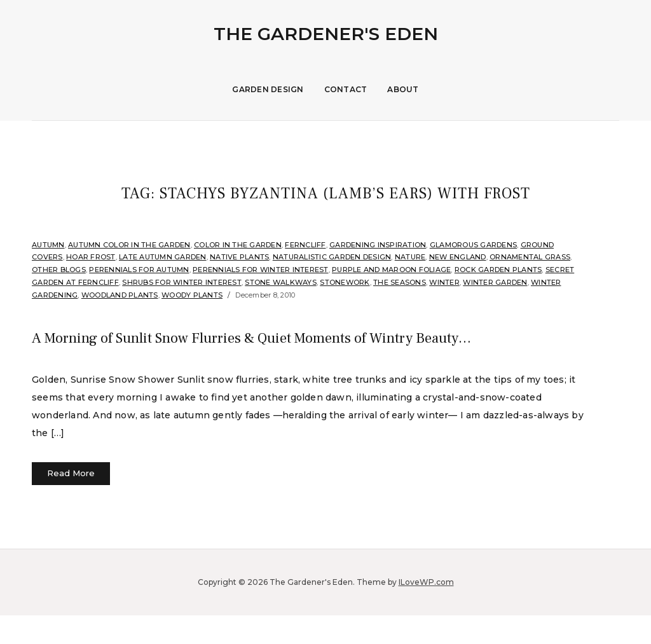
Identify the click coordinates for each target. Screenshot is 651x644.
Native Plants (239, 257)
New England (458, 257)
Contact (346, 89)
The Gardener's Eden (326, 34)
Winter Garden (495, 282)
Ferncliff (305, 245)
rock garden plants (498, 270)
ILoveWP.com (426, 611)
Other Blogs (59, 270)
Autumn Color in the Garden (129, 245)
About (403, 89)
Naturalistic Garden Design (332, 257)
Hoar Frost (91, 257)
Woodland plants (120, 295)
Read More (71, 502)
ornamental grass (530, 257)
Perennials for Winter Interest (261, 270)
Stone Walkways (281, 282)
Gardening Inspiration (378, 245)
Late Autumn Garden (163, 257)
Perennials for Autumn (139, 270)
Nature (410, 257)
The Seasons (400, 282)
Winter (444, 282)
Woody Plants (192, 295)
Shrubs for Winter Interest (182, 282)
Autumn (48, 245)
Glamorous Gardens (473, 245)
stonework (345, 282)
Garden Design (268, 89)
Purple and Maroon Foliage (391, 270)
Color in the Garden (238, 245)
